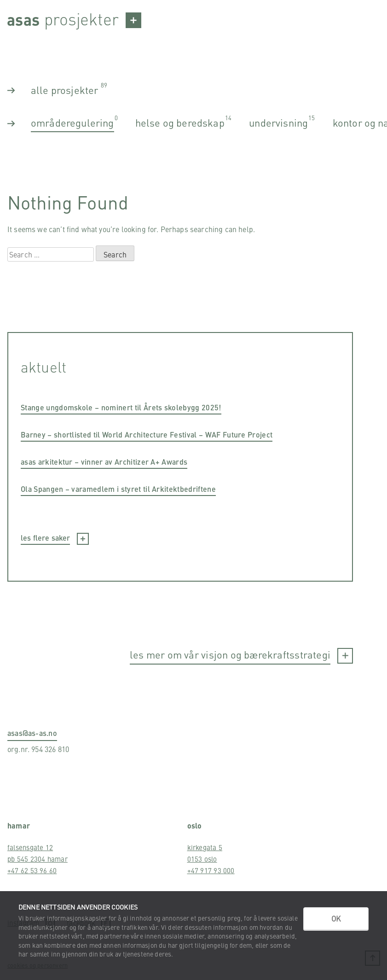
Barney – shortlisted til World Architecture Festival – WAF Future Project (147, 435)
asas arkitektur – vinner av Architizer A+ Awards (104, 462)
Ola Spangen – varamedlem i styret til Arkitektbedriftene (118, 489)
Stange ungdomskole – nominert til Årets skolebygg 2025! (121, 407)
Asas (23, 19)
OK (336, 918)
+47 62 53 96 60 (32, 870)
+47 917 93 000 (211, 870)
